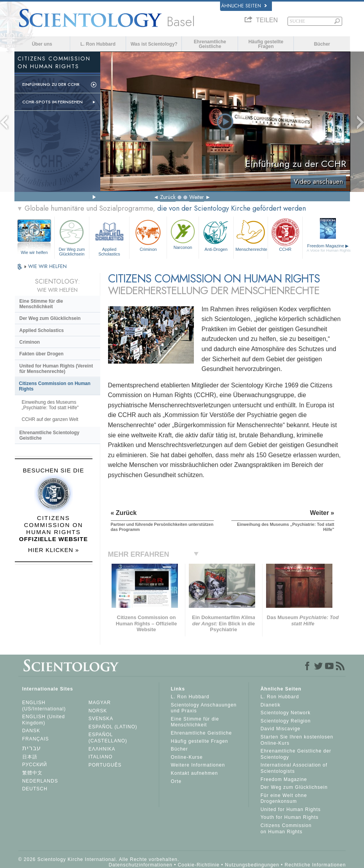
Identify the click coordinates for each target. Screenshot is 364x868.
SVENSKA (101, 719)
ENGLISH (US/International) (44, 706)
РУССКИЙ (35, 765)
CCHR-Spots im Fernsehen (52, 102)
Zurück (168, 197)
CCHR (285, 235)
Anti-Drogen (216, 235)
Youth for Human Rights (290, 817)
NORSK (98, 711)
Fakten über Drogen (42, 354)
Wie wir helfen (34, 252)
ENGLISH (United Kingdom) (44, 720)
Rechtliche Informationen (315, 865)
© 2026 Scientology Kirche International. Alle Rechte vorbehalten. (99, 859)
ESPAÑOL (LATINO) (113, 727)
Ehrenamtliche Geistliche (210, 44)
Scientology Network (286, 713)
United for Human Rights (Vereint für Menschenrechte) (56, 369)
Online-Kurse (187, 757)
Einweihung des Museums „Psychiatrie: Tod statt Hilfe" (50, 405)
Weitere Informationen (198, 765)
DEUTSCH (35, 789)
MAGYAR (100, 703)
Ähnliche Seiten (244, 6)
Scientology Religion (286, 721)
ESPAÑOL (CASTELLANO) (108, 738)
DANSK (31, 731)
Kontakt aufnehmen (194, 773)
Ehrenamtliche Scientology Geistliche (50, 435)
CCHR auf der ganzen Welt (50, 419)
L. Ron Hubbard (98, 44)
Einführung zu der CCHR (51, 84)
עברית (32, 748)
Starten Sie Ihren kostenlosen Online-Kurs (297, 740)
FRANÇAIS (36, 739)
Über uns (42, 44)
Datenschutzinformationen (140, 865)
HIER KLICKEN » (54, 550)
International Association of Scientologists (294, 768)
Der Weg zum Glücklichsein (72, 237)
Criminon (148, 235)
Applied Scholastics (109, 237)
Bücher (322, 44)
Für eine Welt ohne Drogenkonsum (284, 799)
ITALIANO (101, 757)
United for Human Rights (291, 809)
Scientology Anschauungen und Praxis (204, 708)
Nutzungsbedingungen (252, 865)
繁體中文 (32, 773)
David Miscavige (281, 729)
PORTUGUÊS (105, 765)
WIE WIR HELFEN (47, 266)
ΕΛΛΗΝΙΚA (102, 749)
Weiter (197, 197)
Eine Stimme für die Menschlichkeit (41, 304)
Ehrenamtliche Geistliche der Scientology (296, 754)
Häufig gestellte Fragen (266, 44)
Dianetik (271, 705)
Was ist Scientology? (154, 44)
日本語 (30, 757)
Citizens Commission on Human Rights (55, 386)
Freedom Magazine (329, 248)
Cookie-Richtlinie (199, 865)
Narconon (183, 234)
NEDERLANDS (40, 781)
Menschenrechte (251, 235)
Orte (176, 781)
